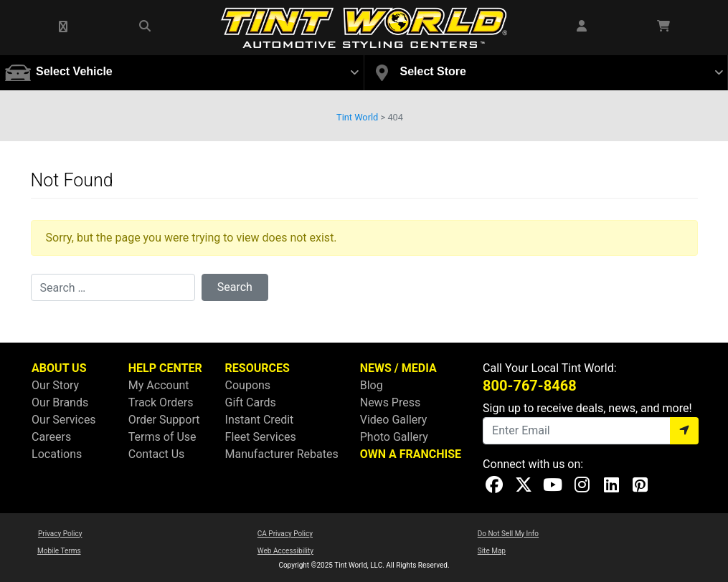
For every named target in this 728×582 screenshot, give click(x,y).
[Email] (577, 431)
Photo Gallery (394, 437)
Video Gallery (394, 420)
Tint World (357, 117)
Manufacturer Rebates (282, 454)
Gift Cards (251, 402)
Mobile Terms (59, 551)
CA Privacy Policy (285, 534)
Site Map (492, 551)
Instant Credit (260, 420)
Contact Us (157, 454)
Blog (372, 385)
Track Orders (161, 402)
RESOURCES (257, 368)
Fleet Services (261, 437)
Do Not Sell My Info (508, 534)
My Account (159, 385)
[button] (64, 27)
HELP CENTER (165, 368)
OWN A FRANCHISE (411, 454)
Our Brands (60, 402)
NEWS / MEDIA (398, 368)
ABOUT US (59, 368)
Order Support (164, 420)
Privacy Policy (60, 534)
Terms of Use (162, 437)
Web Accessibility (285, 551)
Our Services (64, 420)
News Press (391, 402)
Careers (51, 437)
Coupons (248, 385)
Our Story (55, 385)
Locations (57, 454)
